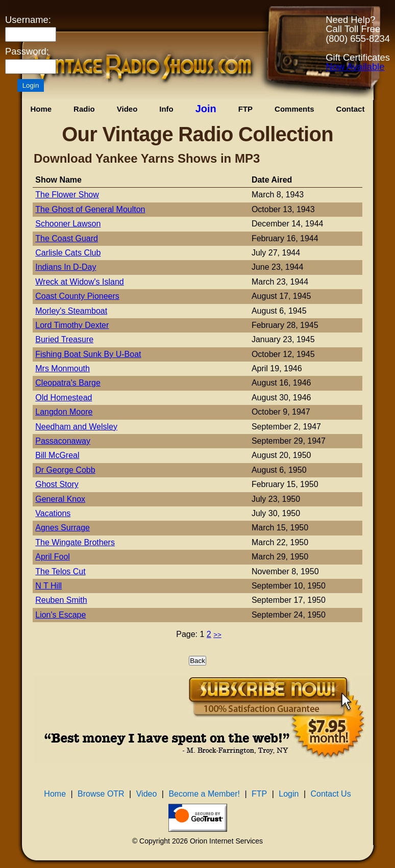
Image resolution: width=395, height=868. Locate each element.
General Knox (60, 499)
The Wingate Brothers (75, 542)
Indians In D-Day (66, 267)
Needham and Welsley (76, 427)
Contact (351, 109)
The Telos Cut (60, 571)
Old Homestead (64, 398)
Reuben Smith (61, 600)
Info (166, 109)
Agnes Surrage (63, 528)
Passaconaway (63, 441)
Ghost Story (57, 484)
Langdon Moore (64, 412)
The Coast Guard (67, 238)
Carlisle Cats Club (68, 253)
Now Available (355, 67)
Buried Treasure (64, 339)
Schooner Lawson (68, 224)
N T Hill (48, 586)
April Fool (53, 557)
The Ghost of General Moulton (90, 209)
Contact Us (331, 794)
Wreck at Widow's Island (79, 282)
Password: (27, 52)
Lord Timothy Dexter (72, 325)
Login (289, 794)
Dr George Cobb (65, 470)
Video (127, 109)
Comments (294, 109)
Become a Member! (204, 794)
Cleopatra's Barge (68, 383)
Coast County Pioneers (77, 296)
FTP (245, 109)
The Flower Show (67, 195)
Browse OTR (101, 794)
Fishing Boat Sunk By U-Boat (88, 354)
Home (41, 109)
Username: (28, 20)
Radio (84, 109)
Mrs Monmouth (63, 368)
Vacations (53, 513)
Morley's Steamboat (71, 311)
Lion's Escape (60, 615)
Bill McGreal (57, 455)
